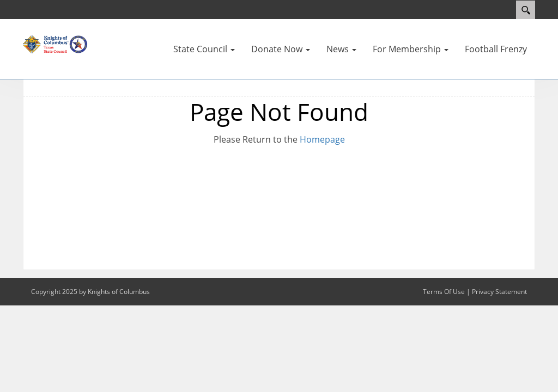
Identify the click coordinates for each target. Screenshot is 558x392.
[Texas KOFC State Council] (56, 44)
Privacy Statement (499, 292)
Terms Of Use (444, 292)
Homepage (322, 139)
